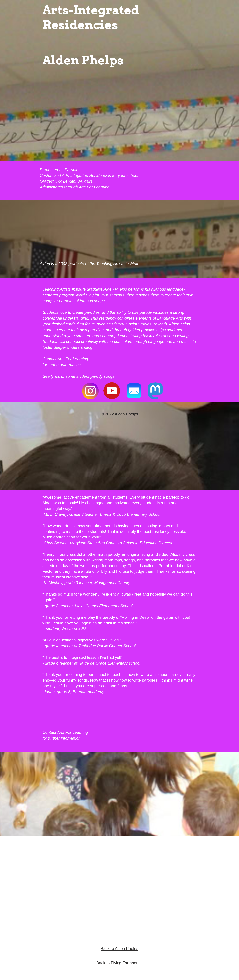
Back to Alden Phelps (120, 949)
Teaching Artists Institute (118, 264)
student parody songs (95, 376)
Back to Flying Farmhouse (120, 963)
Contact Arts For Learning (65, 359)
